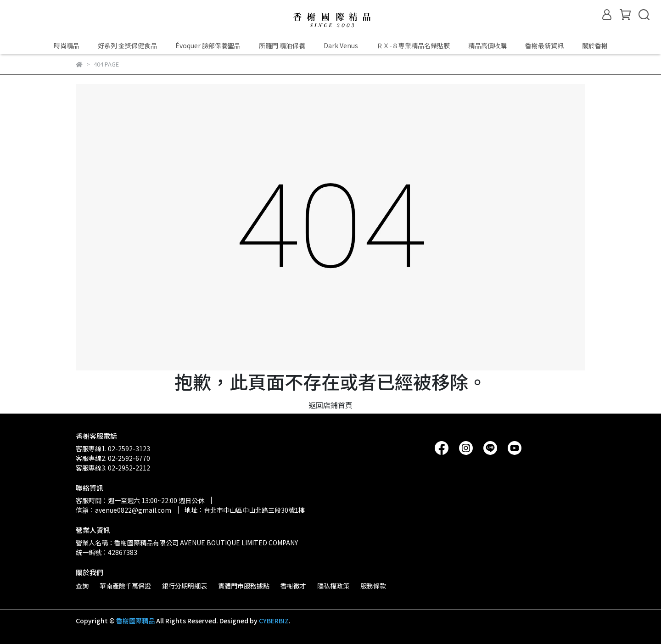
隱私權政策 (333, 586)
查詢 (82, 586)
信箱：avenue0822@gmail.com (123, 510)
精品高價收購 (487, 45)
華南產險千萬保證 (125, 586)
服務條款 (373, 586)
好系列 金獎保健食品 (127, 45)
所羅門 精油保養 (282, 45)
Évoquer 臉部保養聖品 (208, 45)
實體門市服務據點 (244, 586)
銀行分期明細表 (185, 586)
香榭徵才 (293, 586)
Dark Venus (341, 45)
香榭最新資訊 (544, 45)
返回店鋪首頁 (330, 405)
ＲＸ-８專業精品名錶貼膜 (413, 45)
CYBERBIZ (274, 621)
